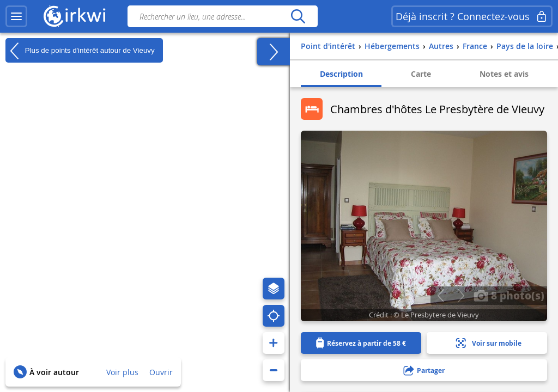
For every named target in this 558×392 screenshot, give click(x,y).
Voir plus (122, 372)
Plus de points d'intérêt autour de (80, 51)
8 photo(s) (509, 295)
